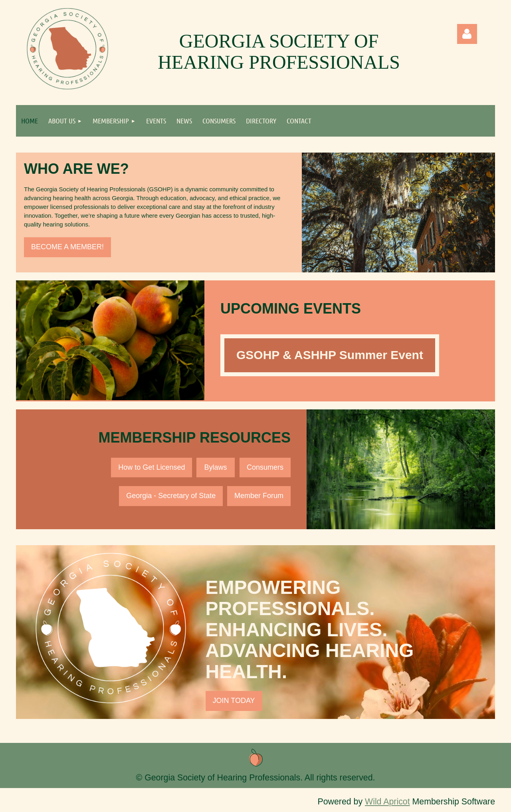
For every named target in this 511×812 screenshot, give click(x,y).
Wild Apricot (387, 802)
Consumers (265, 467)
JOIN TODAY (234, 701)
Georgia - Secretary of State (171, 496)
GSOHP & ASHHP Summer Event (330, 355)
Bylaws (216, 467)
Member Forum (259, 496)
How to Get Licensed (152, 467)
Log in (467, 34)
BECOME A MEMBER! (67, 247)
